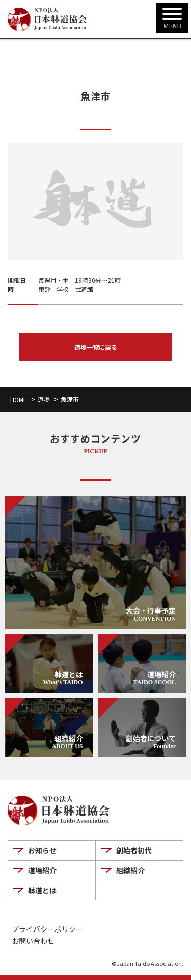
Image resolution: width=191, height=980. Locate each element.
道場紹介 (42, 870)
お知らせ (42, 850)
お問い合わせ (33, 941)
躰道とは (42, 890)
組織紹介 (130, 870)
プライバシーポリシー (47, 929)
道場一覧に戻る (96, 347)
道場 (44, 399)
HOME (19, 399)
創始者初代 (134, 850)
